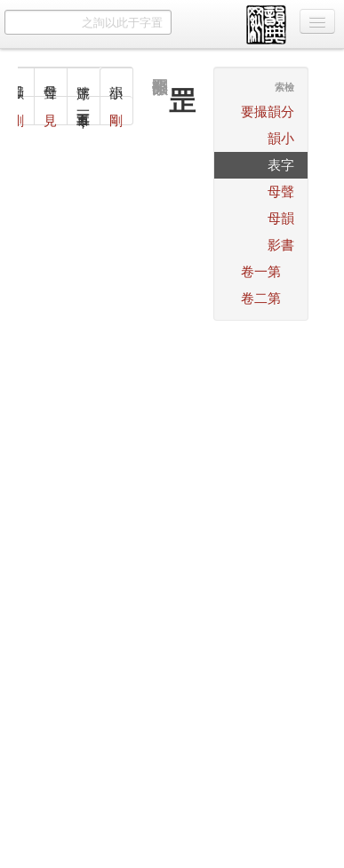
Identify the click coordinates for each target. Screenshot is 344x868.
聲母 (281, 191)
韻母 (281, 218)
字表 (281, 165)
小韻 (281, 138)
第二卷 (261, 298)
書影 (281, 245)
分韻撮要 (268, 111)
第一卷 (261, 271)
